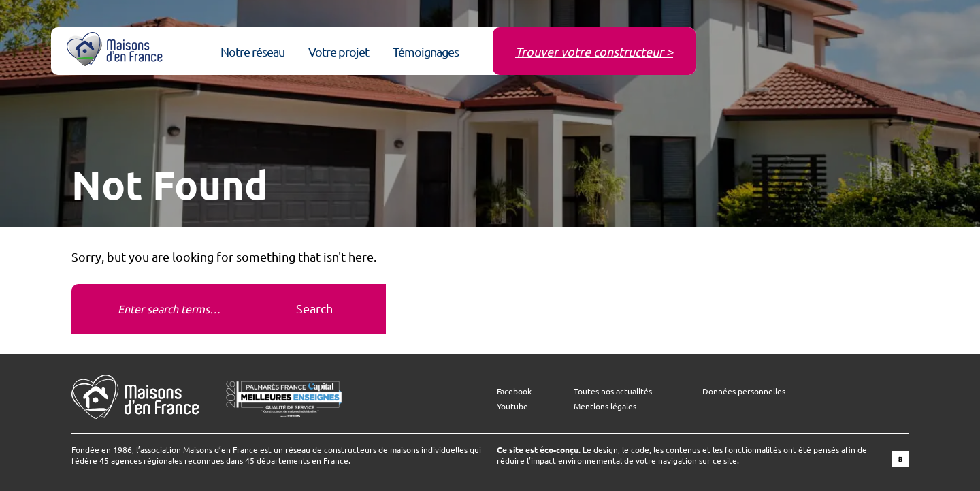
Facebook (514, 391)
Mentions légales (605, 406)
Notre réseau (252, 51)
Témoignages (426, 51)
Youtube (512, 406)
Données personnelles (744, 391)
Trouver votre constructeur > (594, 51)
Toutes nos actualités (613, 391)
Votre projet (339, 51)
